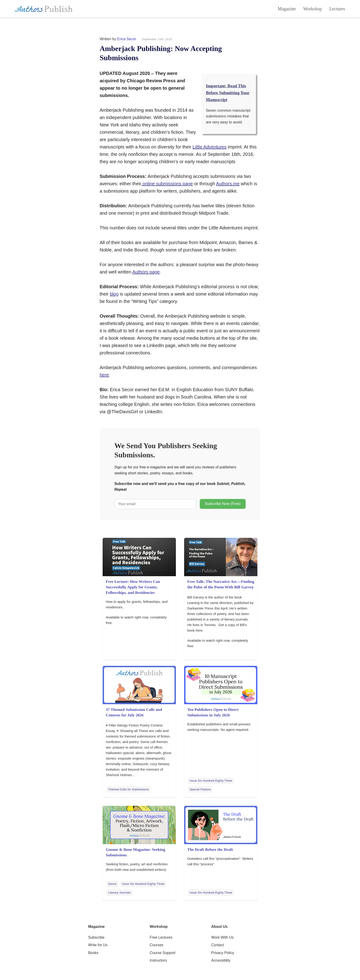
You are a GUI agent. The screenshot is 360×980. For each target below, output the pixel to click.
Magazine (287, 9)
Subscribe (96, 937)
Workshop (312, 9)
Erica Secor (127, 39)
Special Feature (200, 789)
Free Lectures (161, 937)
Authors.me (228, 184)
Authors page (146, 272)
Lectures (337, 9)
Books (93, 953)
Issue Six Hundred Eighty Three (211, 781)
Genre (112, 884)
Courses (157, 945)
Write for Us (98, 945)
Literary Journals (119, 893)
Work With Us (222, 937)
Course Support (163, 953)
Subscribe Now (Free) (223, 504)
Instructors (158, 960)
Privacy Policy (223, 953)
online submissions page (167, 184)
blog (114, 294)
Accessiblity (221, 960)
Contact (218, 945)
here (104, 375)
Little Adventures (210, 147)
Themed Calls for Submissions (129, 789)
